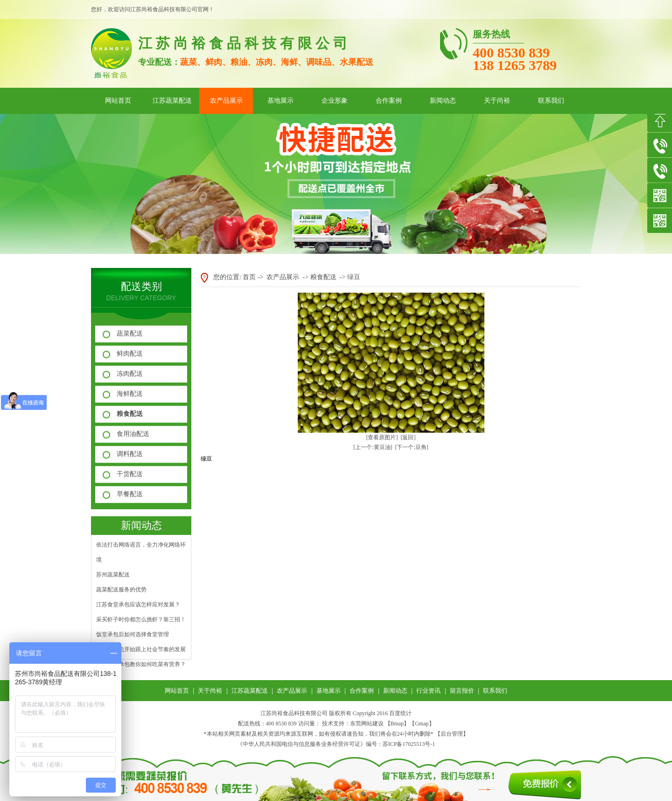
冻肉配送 (130, 374)
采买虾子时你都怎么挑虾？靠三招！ (141, 619)
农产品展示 (226, 101)
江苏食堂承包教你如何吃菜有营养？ (141, 664)
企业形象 (335, 101)
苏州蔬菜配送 (113, 575)
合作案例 (389, 101)
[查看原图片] (382, 437)
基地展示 (280, 101)
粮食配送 (130, 414)
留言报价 (462, 691)
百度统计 (400, 713)
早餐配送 (130, 494)
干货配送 (130, 474)
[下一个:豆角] (412, 447)
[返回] (408, 437)
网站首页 (118, 101)
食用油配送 (133, 434)
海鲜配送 (130, 394)
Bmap (397, 724)
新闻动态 (443, 101)
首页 (249, 277)
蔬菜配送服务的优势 (121, 590)
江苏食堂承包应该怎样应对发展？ (138, 604)
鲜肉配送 (130, 354)
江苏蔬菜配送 (172, 101)
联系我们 (551, 101)
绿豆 (354, 277)
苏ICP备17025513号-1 (409, 744)
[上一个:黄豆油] (373, 447)
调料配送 (130, 454)
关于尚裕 (497, 101)
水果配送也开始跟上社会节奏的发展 (141, 649)
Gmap (422, 724)
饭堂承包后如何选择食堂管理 (133, 634)
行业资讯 (428, 691)
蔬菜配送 (130, 334)
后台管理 (452, 734)
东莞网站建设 (367, 724)
